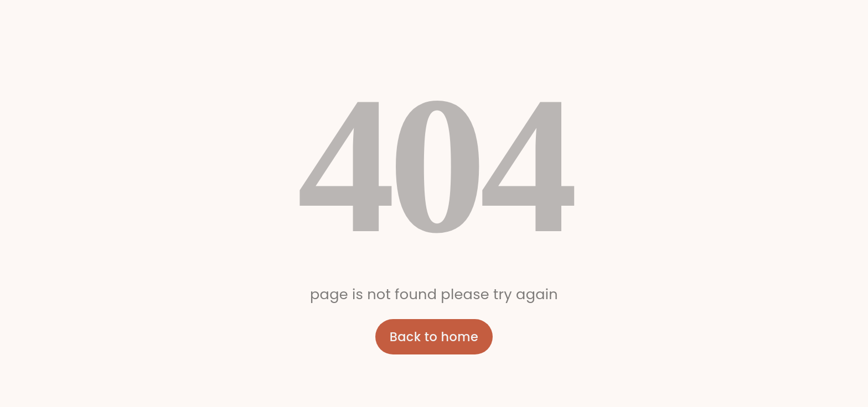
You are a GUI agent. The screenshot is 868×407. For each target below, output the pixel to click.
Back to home (434, 337)
